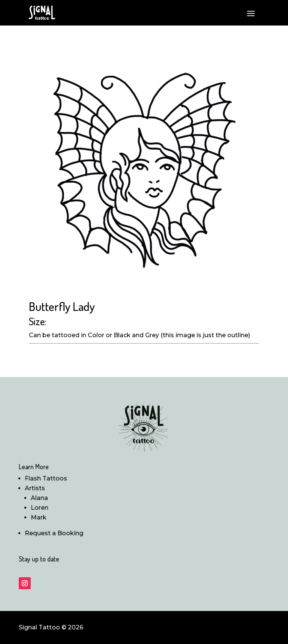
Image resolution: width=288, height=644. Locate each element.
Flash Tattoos (46, 478)
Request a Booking (54, 533)
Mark (39, 517)
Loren (40, 508)
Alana (39, 498)
